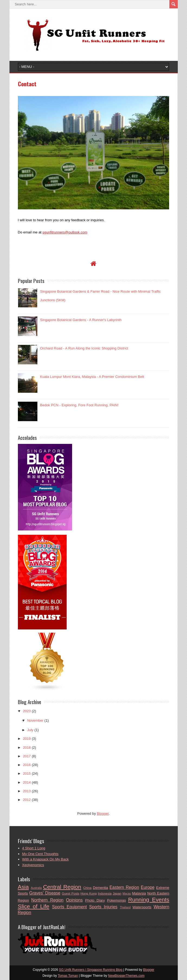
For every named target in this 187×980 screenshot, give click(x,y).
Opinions (74, 900)
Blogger (103, 814)
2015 (27, 773)
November (35, 720)
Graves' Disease (45, 893)
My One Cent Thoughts (40, 854)
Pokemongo (116, 900)
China (87, 888)
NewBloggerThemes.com (126, 976)
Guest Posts (71, 893)
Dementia (101, 888)
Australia (36, 888)
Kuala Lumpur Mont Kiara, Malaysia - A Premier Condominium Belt (92, 377)
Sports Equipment (69, 907)
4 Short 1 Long (34, 848)
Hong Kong (89, 893)
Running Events (149, 900)
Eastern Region (124, 887)
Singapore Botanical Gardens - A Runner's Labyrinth (81, 320)
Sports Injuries (103, 907)
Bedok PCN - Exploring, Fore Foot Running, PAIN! (79, 405)
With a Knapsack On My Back (46, 859)
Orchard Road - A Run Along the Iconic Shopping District (84, 348)
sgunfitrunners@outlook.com (65, 232)
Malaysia (139, 893)
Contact (27, 84)
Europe (148, 887)
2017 (27, 756)
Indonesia (105, 893)
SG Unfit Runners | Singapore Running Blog (91, 970)
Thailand (125, 907)
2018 (27, 748)
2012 (27, 800)
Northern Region (47, 900)
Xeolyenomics (33, 865)
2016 (27, 765)
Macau (127, 894)
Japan (117, 893)
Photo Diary (95, 900)
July (30, 730)
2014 (27, 782)
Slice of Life (34, 906)
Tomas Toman (68, 976)
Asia (23, 887)
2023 (27, 711)
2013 (27, 791)
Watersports (142, 907)
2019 (27, 739)
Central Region (62, 887)
